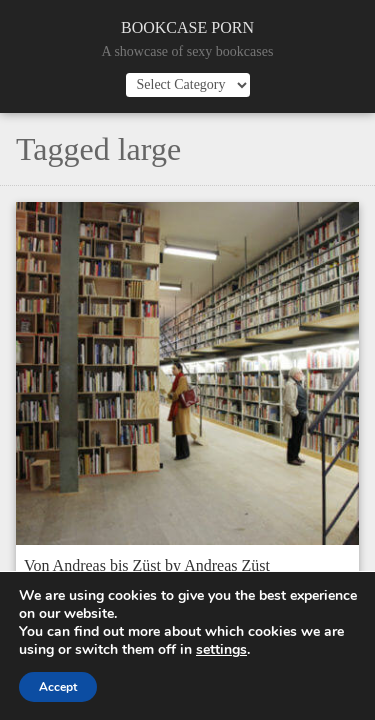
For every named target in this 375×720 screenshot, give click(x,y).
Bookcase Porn (187, 27)
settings (221, 650)
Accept (58, 687)
